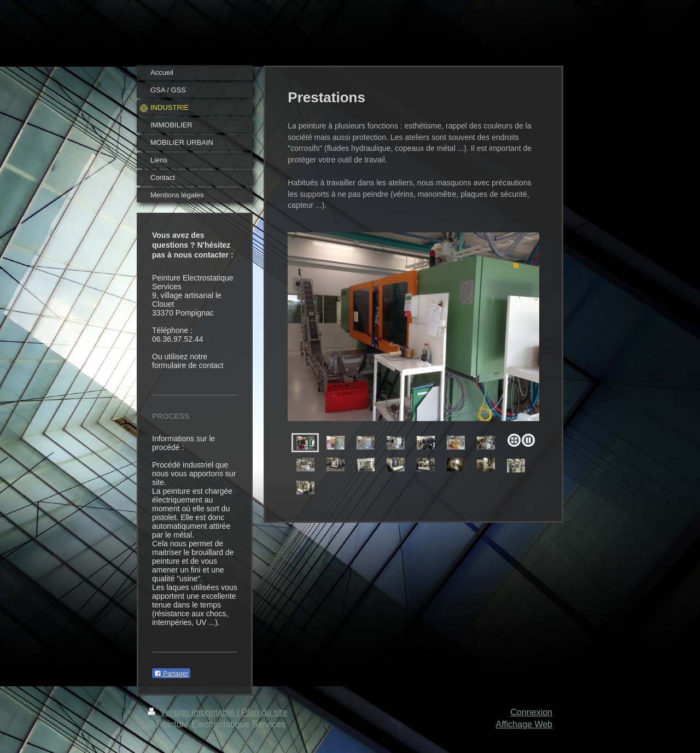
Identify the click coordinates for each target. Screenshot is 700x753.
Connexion (532, 712)
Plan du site (265, 712)
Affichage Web (524, 724)
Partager (171, 674)
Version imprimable (192, 712)
